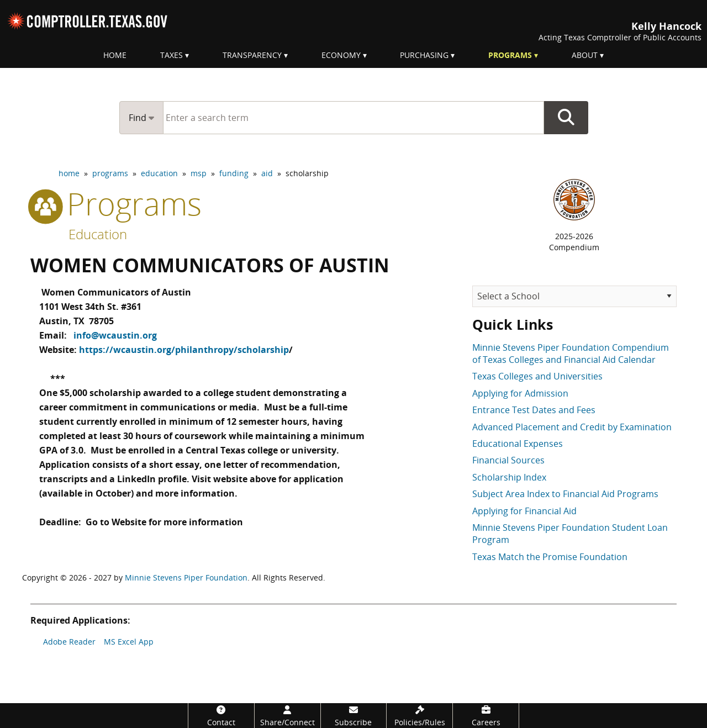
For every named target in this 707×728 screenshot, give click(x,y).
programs (110, 173)
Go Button (566, 118)
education (159, 173)
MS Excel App (129, 642)
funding (234, 173)
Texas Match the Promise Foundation (550, 557)
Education (98, 234)
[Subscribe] (354, 716)
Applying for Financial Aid (524, 511)
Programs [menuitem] (510, 55)
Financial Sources (508, 460)
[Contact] (221, 716)
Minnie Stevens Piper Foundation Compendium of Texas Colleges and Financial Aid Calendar (571, 354)
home (69, 173)
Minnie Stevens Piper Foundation (186, 577)
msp (199, 173)
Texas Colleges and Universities (537, 376)
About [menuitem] (585, 55)
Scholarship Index (509, 477)
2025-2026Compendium (574, 242)
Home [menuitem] (115, 55)
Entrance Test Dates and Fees (534, 410)
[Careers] (486, 716)
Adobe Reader (69, 642)
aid (267, 173)
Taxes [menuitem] (172, 55)
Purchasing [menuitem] (424, 55)
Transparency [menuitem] (252, 55)
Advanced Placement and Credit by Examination (572, 427)
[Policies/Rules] (420, 716)
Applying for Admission (520, 393)
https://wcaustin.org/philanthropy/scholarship (184, 345)
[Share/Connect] (287, 716)
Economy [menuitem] (341, 55)
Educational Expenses (518, 444)
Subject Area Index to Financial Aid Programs (565, 494)
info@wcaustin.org (115, 332)
